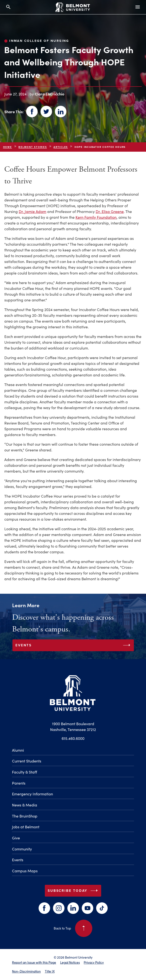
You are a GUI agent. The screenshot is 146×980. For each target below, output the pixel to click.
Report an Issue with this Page (34, 962)
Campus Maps (25, 871)
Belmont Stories (33, 147)
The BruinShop (25, 816)
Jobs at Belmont (26, 827)
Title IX (50, 971)
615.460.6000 (73, 738)
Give (16, 838)
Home (8, 147)
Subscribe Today (74, 891)
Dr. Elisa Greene (110, 211)
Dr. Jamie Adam (32, 211)
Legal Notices (70, 962)
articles (61, 147)
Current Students (27, 761)
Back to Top (73, 928)
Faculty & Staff (25, 772)
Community (22, 849)
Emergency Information (32, 794)
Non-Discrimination (26, 971)
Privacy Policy (94, 962)
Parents (19, 783)
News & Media (25, 805)
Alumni (18, 750)
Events (18, 860)
